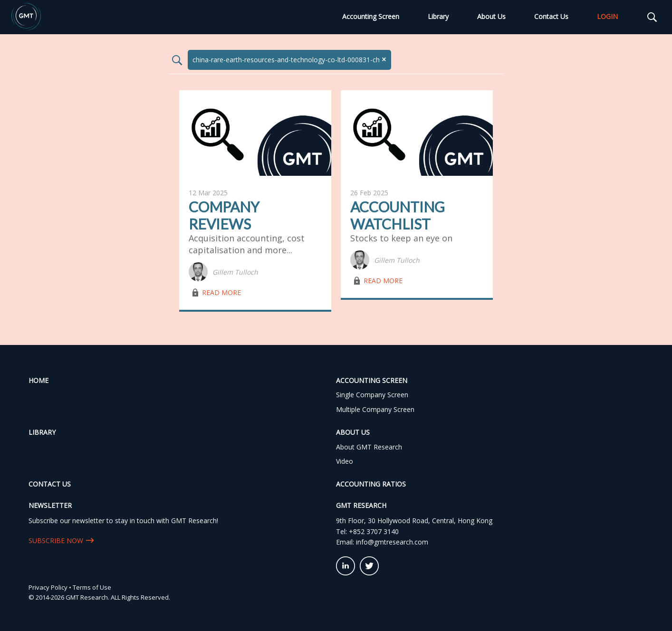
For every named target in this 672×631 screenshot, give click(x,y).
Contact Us (551, 16)
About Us (491, 16)
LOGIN (607, 16)
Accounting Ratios (371, 484)
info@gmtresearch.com (392, 542)
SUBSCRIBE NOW (56, 540)
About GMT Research (369, 447)
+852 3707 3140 (374, 531)
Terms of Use (92, 587)
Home (38, 380)
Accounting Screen (371, 16)
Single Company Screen (372, 395)
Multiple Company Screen (375, 409)
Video (345, 461)
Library (438, 16)
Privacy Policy (48, 587)
